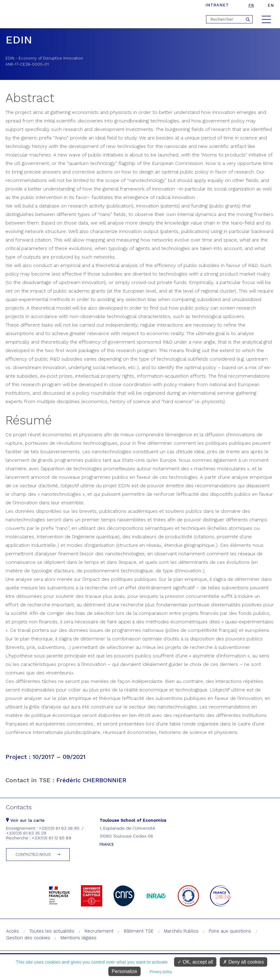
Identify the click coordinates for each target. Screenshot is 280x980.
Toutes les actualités (52, 931)
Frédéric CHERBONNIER (91, 780)
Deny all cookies (243, 962)
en (271, 5)
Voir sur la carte (25, 820)
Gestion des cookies (28, 938)
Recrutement (99, 931)
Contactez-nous (33, 854)
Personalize (124, 971)
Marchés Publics (181, 931)
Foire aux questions (230, 931)
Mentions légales (79, 938)
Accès (12, 931)
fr (251, 5)
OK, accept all (195, 962)
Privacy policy (161, 972)
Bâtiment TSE (139, 931)
